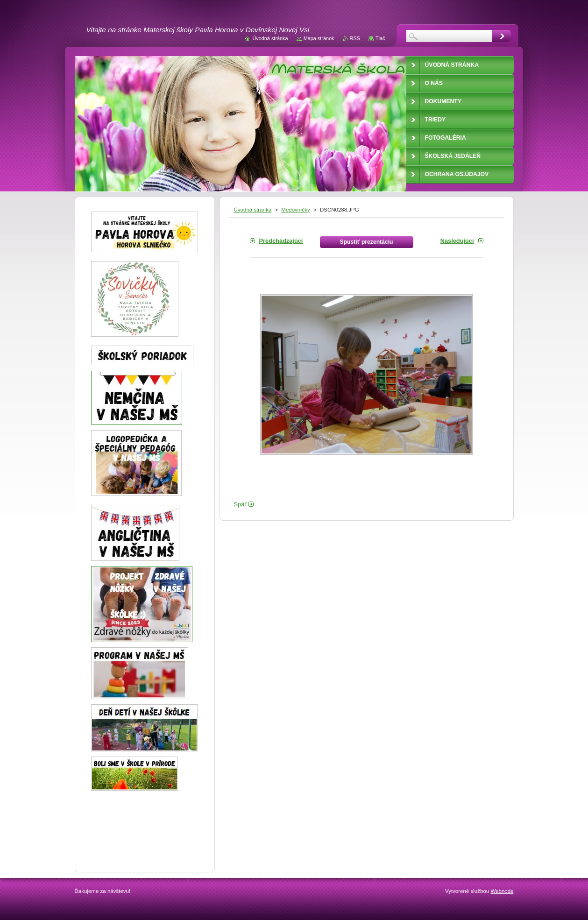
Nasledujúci (457, 241)
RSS (355, 38)
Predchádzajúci (281, 241)
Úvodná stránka (253, 210)
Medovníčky (295, 210)
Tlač (380, 38)
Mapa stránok (319, 38)
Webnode (502, 891)
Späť (241, 504)
